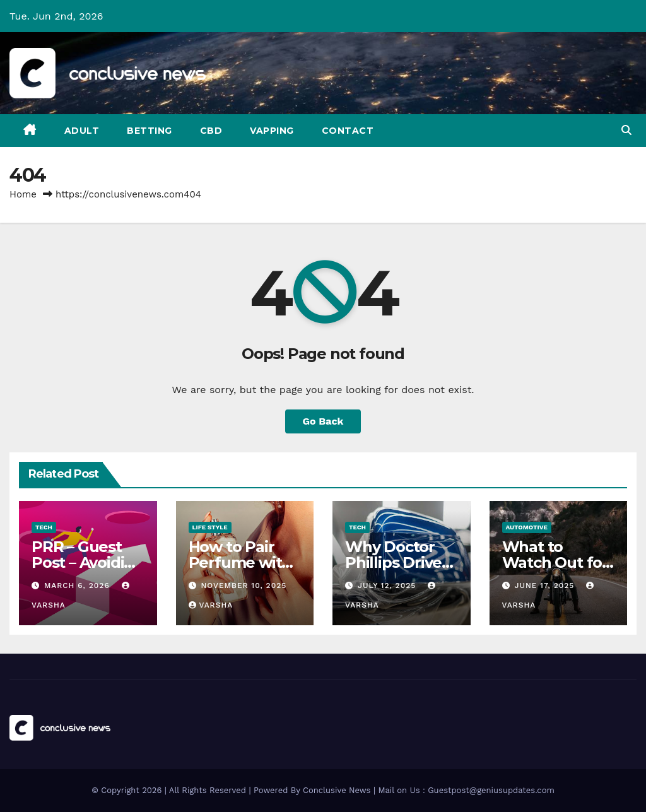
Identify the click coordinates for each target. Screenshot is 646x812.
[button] (626, 130)
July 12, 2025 (388, 585)
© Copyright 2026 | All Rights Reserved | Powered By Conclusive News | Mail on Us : (260, 790)
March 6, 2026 (79, 585)
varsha (211, 605)
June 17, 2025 (546, 585)
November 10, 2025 (244, 585)
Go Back (323, 421)
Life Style (210, 527)
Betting (150, 131)
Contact (348, 131)
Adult (82, 131)
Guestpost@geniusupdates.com (491, 790)
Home (23, 194)
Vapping (272, 131)
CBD (211, 131)
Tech (44, 527)
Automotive (527, 527)
